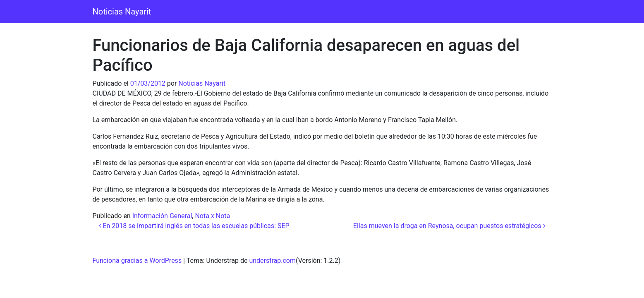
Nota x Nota (212, 216)
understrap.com (272, 261)
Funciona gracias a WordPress (137, 261)
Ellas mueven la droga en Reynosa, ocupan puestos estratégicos (449, 226)
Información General (162, 216)
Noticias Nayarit (122, 12)
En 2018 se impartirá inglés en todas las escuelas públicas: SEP (194, 226)
